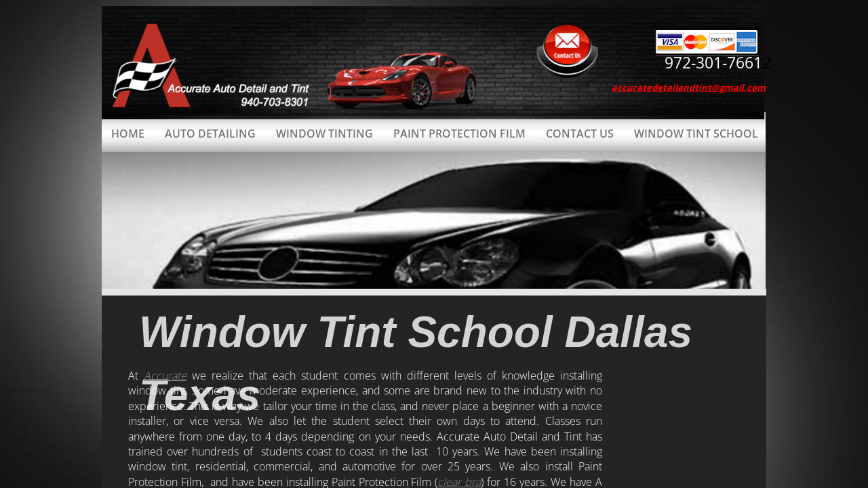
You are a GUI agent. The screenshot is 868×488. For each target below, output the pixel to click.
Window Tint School (696, 134)
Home (128, 134)
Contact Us (580, 134)
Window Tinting (324, 134)
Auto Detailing (210, 134)
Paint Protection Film (459, 134)
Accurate (165, 375)
